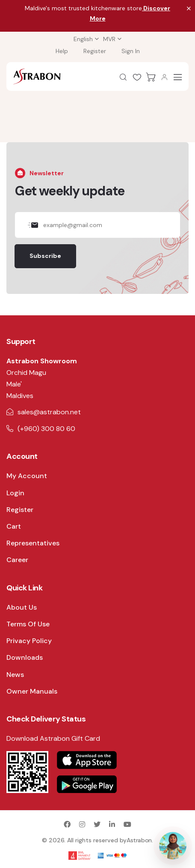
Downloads (25, 657)
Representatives (33, 543)
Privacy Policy (29, 641)
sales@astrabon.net (49, 412)
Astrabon (139, 840)
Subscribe (45, 256)
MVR (109, 39)
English (83, 39)
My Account (27, 476)
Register (95, 51)
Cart (14, 526)
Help (62, 51)
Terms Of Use (28, 624)
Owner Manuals (32, 691)
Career (17, 560)
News (15, 675)
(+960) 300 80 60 (46, 429)
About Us (22, 607)
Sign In (131, 51)
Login (15, 493)
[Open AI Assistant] (173, 846)
